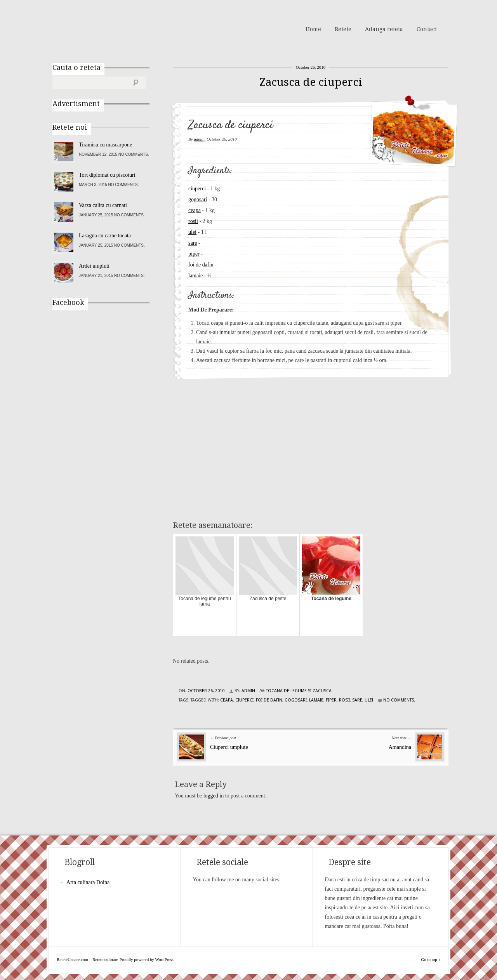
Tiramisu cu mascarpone (105, 145)
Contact (427, 29)
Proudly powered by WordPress (147, 959)
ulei (192, 232)
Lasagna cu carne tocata (105, 236)
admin (199, 139)
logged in (214, 796)
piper (194, 254)
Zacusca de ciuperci (311, 82)
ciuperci (197, 189)
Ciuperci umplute (229, 747)
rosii (193, 221)
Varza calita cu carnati (103, 205)
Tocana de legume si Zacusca (299, 691)
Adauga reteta (384, 29)
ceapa (195, 210)
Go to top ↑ (431, 959)
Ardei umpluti (94, 266)
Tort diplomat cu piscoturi (107, 175)
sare (193, 243)
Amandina (400, 747)
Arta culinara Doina (88, 882)
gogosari (198, 199)
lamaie (195, 276)
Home (313, 29)
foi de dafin (201, 265)
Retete (343, 29)
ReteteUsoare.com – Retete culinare (108, 28)
